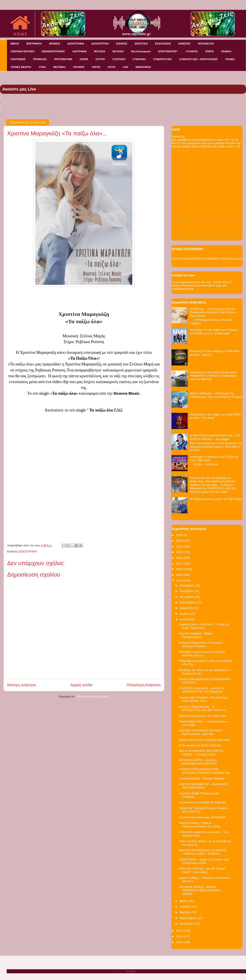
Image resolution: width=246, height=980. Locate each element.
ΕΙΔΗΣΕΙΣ (122, 44)
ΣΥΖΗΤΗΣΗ (119, 59)
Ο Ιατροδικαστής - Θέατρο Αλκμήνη (201, 778)
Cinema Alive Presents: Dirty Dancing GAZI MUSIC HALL (203, 699)
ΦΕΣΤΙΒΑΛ (59, 67)
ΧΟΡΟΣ (96, 67)
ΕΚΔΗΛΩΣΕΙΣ (163, 44)
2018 (180, 580)
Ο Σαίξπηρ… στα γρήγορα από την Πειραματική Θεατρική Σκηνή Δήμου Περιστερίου (213, 312)
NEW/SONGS (143, 67)
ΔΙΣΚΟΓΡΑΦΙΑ (76, 44)
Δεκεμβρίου (187, 585)
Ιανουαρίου (187, 924)
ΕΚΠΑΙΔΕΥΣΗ (206, 44)
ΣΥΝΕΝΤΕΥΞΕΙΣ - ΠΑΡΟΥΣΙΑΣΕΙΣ (198, 59)
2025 (180, 541)
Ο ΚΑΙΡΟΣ (192, 51)
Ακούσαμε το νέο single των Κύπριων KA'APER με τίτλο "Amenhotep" (214, 332)
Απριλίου (186, 907)
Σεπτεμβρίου (188, 602)
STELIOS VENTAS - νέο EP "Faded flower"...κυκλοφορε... (202, 870)
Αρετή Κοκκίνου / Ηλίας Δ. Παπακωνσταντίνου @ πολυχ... (200, 825)
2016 (180, 936)
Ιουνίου (185, 619)
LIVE (125, 67)
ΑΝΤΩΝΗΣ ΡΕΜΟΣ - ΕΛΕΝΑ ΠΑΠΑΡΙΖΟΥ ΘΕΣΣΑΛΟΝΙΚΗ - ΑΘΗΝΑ (200, 890)
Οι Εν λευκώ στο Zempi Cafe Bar (200, 745)
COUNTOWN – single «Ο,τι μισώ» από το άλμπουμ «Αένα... (204, 861)
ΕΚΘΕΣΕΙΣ (184, 44)
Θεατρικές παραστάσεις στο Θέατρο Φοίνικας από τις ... (202, 654)
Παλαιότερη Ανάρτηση (144, 685)
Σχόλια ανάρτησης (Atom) (92, 696)
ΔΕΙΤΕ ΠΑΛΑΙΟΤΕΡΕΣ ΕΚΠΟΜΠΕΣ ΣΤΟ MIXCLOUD (207, 259)
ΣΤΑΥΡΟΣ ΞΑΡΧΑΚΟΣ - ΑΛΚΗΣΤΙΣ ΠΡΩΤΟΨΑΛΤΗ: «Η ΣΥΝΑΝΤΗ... (202, 690)
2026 (180, 535)
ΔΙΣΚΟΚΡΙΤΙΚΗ (100, 44)
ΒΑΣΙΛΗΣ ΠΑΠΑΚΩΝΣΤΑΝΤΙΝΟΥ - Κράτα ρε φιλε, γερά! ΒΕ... (201, 732)
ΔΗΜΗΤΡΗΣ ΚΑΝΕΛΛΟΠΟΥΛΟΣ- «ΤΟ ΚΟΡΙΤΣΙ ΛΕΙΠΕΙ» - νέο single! (215, 437)
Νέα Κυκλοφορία (141, 51)
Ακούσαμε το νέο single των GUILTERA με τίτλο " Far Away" (215, 416)
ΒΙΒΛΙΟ (15, 44)
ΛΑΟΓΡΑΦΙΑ (79, 51)
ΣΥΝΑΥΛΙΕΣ (139, 59)
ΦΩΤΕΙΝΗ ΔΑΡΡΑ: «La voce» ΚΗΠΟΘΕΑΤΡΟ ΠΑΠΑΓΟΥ (198, 762)
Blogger (131, 971)
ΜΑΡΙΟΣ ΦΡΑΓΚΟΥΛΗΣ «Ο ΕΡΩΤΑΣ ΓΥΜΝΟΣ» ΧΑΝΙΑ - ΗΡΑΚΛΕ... (203, 852)
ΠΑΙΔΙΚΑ (226, 51)
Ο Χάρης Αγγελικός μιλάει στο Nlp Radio (216, 499)
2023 (180, 552)
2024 (180, 547)
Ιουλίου (185, 614)
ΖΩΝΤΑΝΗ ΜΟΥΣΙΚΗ (23, 51)
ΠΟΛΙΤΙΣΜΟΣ (18, 59)
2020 (180, 569)
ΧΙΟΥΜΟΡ (79, 67)
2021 (180, 563)
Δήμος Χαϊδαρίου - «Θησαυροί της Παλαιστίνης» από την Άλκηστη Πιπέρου (216, 395)
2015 (180, 942)
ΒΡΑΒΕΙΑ (55, 44)
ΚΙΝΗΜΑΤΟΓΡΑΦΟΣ (53, 51)
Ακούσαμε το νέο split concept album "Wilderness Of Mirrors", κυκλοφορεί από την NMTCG (214, 376)
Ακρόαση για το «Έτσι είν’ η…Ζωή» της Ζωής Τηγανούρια (204, 626)
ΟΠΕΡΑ (209, 51)
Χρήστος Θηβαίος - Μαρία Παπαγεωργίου (195, 635)
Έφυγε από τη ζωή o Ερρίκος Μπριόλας (204, 740)
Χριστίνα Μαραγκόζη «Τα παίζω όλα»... (204, 716)
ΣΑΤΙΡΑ (84, 59)
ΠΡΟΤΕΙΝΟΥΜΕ (63, 59)
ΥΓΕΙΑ (42, 67)
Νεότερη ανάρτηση (22, 685)
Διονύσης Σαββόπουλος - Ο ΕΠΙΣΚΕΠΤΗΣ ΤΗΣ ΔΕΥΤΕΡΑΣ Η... (203, 708)
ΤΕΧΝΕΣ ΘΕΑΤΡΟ (21, 67)
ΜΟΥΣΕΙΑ (100, 51)
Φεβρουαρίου (189, 918)
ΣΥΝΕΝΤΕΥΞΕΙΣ (162, 59)
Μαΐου (184, 901)
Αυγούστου (187, 608)
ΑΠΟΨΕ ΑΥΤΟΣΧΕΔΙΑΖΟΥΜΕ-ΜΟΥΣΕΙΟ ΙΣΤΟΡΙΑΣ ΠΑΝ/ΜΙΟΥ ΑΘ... (205, 771)
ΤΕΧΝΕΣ (230, 59)
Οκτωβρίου (187, 597)
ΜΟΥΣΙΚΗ (118, 51)
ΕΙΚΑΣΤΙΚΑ (141, 44)
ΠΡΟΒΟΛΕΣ (40, 59)
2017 (180, 931)
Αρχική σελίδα (81, 685)
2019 (180, 575)
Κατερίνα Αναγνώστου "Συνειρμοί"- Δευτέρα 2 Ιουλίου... (201, 644)
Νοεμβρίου (187, 591)
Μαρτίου (185, 912)
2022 (180, 558)
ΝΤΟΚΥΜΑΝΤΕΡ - (168, 51)
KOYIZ (112, 67)
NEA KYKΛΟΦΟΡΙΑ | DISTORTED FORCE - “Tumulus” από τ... (201, 753)
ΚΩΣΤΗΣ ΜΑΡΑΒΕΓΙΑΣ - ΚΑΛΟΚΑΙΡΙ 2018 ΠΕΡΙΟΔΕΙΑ (203, 786)
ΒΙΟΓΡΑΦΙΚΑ (34, 44)
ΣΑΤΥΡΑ (100, 59)
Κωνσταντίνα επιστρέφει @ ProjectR (202, 802)
